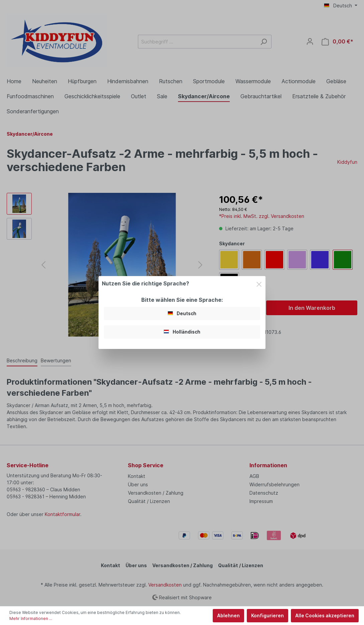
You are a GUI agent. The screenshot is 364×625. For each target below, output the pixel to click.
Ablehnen (228, 615)
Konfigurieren (267, 615)
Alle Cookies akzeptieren (325, 615)
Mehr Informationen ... (31, 618)
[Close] (259, 283)
